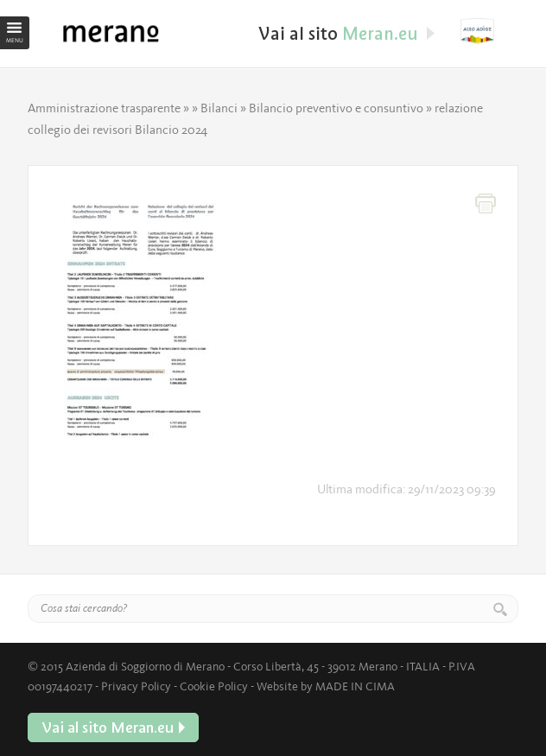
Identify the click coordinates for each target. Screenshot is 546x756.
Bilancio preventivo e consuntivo (336, 108)
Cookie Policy (214, 686)
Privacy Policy (136, 686)
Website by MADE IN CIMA (326, 686)
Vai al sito (489, 31)
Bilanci (219, 108)
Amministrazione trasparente (104, 108)
